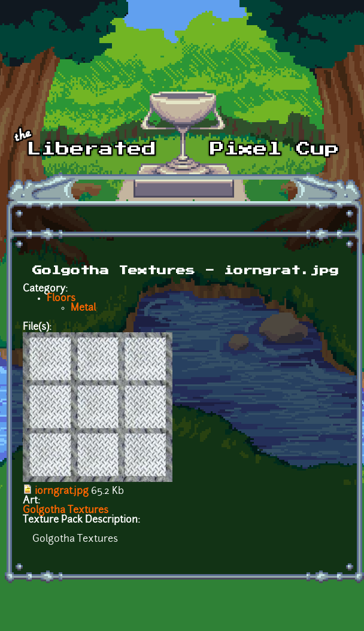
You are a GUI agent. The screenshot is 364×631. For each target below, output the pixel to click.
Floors (61, 299)
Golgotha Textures (66, 511)
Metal (83, 308)
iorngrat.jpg (62, 492)
